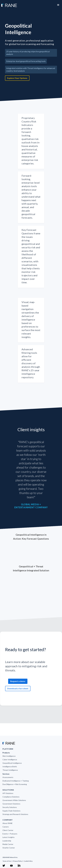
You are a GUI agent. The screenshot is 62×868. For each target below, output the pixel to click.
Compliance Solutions (11, 797)
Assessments (8, 777)
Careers (6, 827)
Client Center (8, 830)
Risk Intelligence (9, 756)
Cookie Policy (28, 861)
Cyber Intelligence (10, 760)
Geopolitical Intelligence (12, 763)
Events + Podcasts (10, 834)
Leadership (7, 841)
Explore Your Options (17, 78)
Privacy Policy (18, 861)
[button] (58, 5)
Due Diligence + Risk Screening (15, 784)
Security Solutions (10, 807)
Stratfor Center (9, 848)
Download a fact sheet (18, 688)
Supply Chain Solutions (11, 811)
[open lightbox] (31, 86)
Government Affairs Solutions (14, 800)
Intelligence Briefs (10, 767)
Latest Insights (9, 837)
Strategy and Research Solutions (15, 814)
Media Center (8, 844)
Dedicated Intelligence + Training (16, 781)
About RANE (8, 823)
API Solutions (8, 793)
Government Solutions (11, 804)
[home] (8, 4)
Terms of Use (7, 861)
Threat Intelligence (10, 770)
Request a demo (18, 681)
